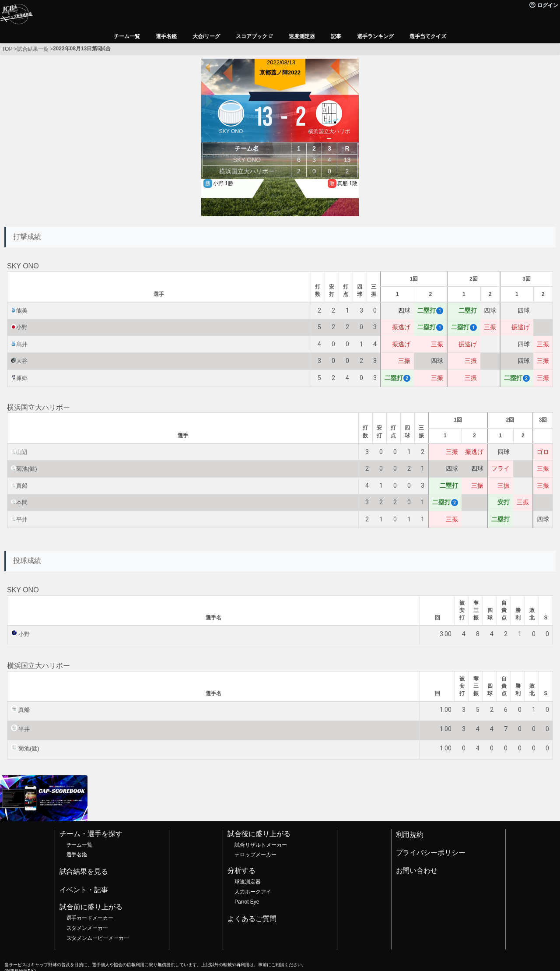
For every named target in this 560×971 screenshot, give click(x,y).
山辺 (22, 452)
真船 (22, 486)
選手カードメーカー (90, 918)
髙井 (22, 344)
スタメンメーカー (87, 928)
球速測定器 (248, 882)
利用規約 (410, 835)
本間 (22, 502)
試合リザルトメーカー (261, 845)
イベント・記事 (84, 890)
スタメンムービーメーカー (98, 938)
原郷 (22, 378)
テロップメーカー (255, 855)
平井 (22, 519)
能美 (22, 311)
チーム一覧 (80, 845)
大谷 (22, 361)
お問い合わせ (417, 871)
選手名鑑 (77, 855)
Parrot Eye (247, 902)
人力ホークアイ (253, 892)
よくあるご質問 (252, 919)
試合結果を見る (84, 871)
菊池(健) (27, 469)
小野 (22, 327)
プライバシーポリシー (431, 853)
